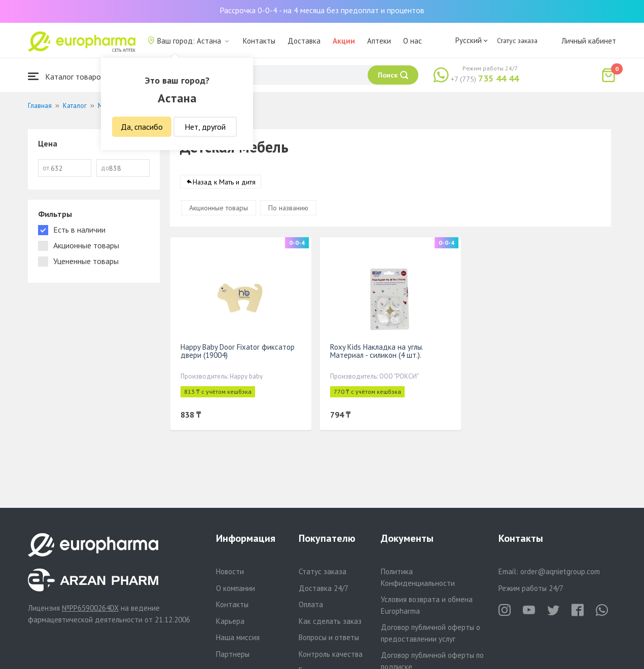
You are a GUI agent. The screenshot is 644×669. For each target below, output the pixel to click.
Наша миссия (238, 637)
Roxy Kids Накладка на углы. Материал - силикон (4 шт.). (377, 351)
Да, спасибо (142, 127)
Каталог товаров (66, 76)
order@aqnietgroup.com (560, 571)
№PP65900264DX (90, 608)
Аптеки (379, 41)
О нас (413, 41)
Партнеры (233, 654)
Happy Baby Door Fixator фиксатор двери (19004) (238, 351)
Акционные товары (219, 208)
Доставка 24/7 (324, 588)
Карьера (230, 621)
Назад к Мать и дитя (224, 182)
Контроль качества (331, 654)
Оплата (311, 604)
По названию (288, 208)
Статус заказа (517, 41)
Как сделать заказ (330, 621)
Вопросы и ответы (329, 637)
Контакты (259, 41)
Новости (230, 571)
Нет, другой (205, 127)
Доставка (304, 41)
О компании (236, 588)
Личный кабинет (589, 41)
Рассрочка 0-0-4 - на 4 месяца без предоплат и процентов (322, 10)
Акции (344, 41)
